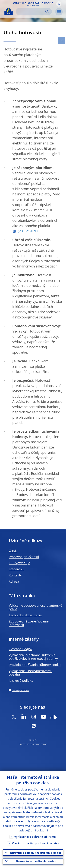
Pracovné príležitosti (24, 557)
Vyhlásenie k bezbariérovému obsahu (31, 673)
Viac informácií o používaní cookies (35, 843)
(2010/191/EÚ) (29, 231)
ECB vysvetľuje (19, 563)
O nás (13, 551)
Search (47, 12)
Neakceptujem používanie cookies (36, 861)
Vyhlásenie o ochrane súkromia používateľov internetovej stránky (33, 657)
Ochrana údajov (21, 649)
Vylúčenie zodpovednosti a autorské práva (35, 607)
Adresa (14, 581)
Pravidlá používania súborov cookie (35, 665)
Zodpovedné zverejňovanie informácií (29, 623)
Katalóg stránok (20, 690)
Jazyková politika (21, 680)
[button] (59, 4)
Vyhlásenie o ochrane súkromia (35, 837)
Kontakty (15, 575)
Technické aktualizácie (25, 615)
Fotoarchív (17, 569)
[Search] (31, 12)
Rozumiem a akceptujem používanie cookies (36, 853)
